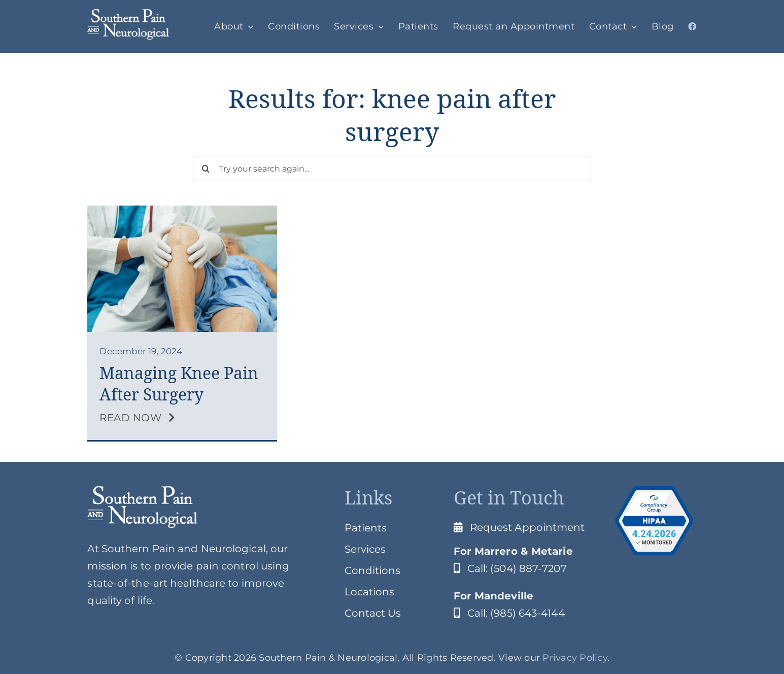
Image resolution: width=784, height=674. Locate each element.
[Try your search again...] (392, 168)
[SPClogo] (128, 14)
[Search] (206, 168)
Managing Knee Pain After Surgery (179, 384)
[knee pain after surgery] (182, 211)
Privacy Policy (575, 658)
